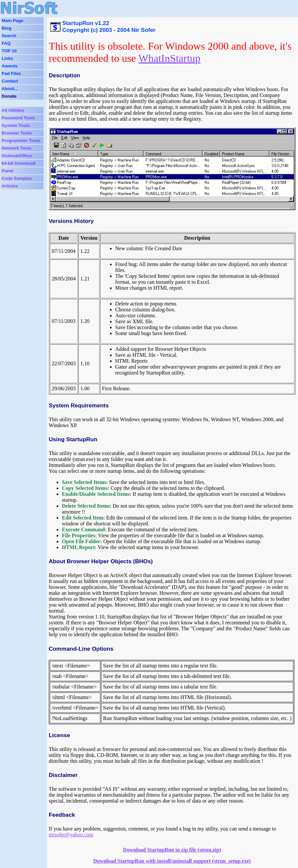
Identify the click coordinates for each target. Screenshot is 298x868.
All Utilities (13, 110)
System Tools (16, 125)
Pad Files (11, 73)
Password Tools (18, 118)
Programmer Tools (21, 141)
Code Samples (17, 178)
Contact (10, 81)
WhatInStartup (169, 58)
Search (9, 36)
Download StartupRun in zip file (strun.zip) (172, 850)
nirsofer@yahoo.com (71, 835)
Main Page (13, 21)
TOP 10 (9, 51)
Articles (10, 186)
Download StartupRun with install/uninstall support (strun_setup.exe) (172, 861)
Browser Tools (17, 133)
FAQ (6, 43)
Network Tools (17, 148)
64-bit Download (19, 163)
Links (7, 58)
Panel (8, 171)
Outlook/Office (17, 156)
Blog (7, 28)
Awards (10, 66)
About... (10, 89)
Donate (9, 96)
